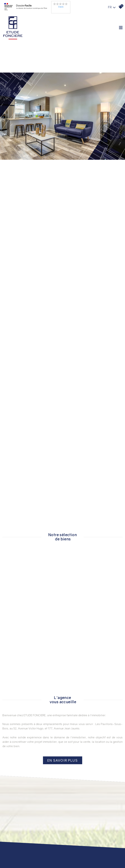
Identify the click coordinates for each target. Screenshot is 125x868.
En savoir (63, 760)
